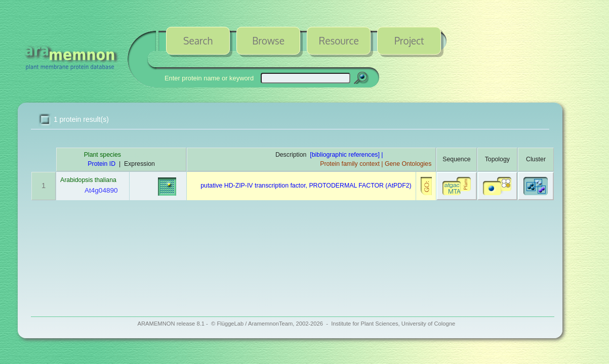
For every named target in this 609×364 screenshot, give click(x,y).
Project (409, 40)
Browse (268, 40)
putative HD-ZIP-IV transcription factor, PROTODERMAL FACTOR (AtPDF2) (306, 186)
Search (198, 40)
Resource (339, 40)
